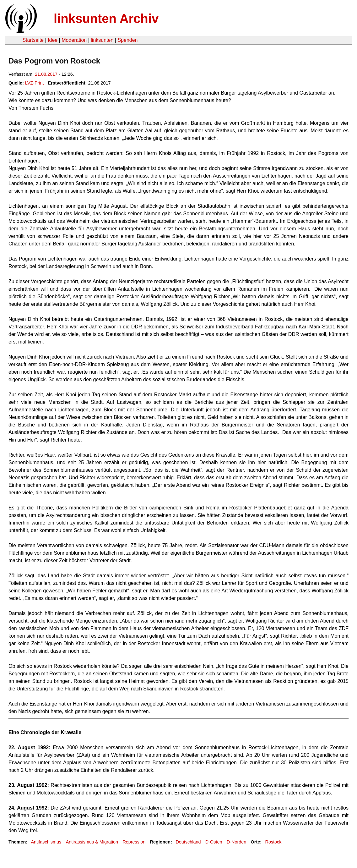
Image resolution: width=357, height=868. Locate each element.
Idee (53, 40)
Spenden (127, 40)
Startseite (33, 40)
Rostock (273, 842)
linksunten (102, 40)
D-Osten (214, 842)
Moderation (74, 40)
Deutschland (188, 842)
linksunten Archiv (106, 19)
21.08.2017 (46, 74)
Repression (134, 842)
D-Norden (236, 842)
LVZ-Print (35, 83)
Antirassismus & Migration (92, 842)
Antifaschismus (46, 842)
